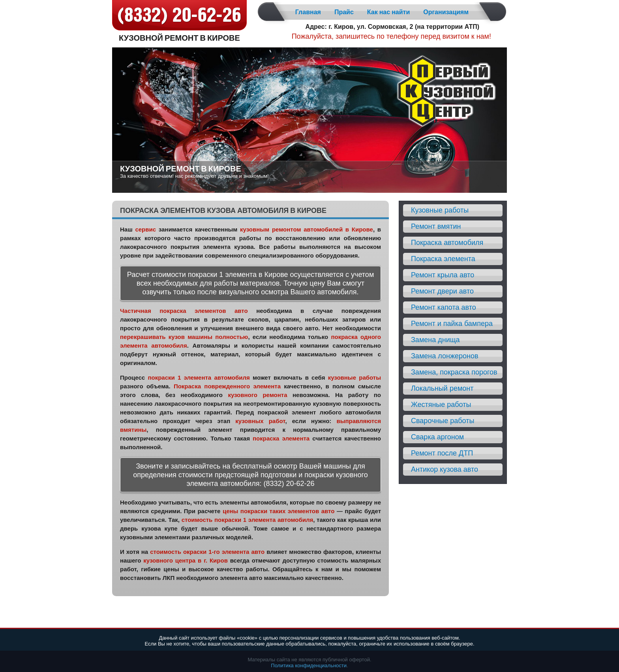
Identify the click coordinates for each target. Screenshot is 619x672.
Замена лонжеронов (445, 356)
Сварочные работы (443, 421)
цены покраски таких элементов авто (279, 511)
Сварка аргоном (437, 437)
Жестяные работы (441, 405)
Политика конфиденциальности (309, 665)
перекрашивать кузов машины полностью (184, 337)
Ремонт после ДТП (442, 453)
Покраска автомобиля (447, 243)
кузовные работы (355, 377)
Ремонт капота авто (444, 307)
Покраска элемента (443, 259)
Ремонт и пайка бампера (452, 324)
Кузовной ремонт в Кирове (179, 37)
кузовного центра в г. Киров (186, 560)
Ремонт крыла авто (443, 275)
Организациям (446, 12)
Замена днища (435, 340)
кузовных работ (260, 421)
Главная (308, 12)
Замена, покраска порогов (454, 372)
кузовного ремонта (257, 395)
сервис (145, 229)
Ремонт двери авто (442, 291)
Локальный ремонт (442, 388)
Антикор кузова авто (445, 469)
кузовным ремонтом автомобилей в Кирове (307, 229)
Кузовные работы (440, 210)
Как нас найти (388, 12)
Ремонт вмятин (436, 226)
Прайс (344, 12)
